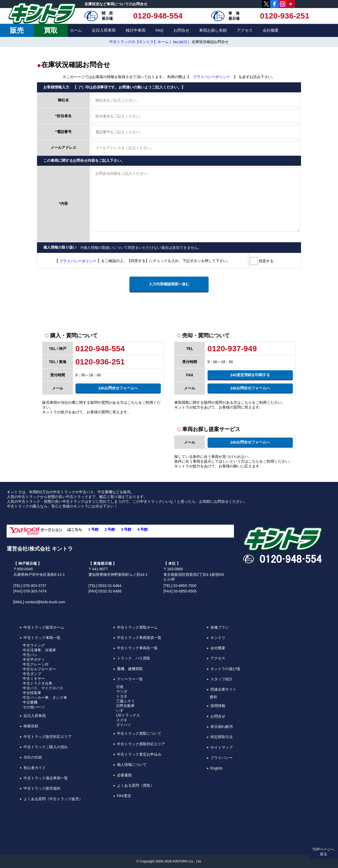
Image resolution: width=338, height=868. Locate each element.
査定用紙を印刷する (250, 375)
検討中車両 (136, 30)
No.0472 (180, 42)
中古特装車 (32, 693)
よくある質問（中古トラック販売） (53, 799)
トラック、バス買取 (134, 658)
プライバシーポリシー (212, 77)
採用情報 (218, 706)
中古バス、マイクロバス (43, 688)
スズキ (122, 720)
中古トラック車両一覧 (42, 638)
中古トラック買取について (139, 734)
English (217, 768)
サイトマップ (222, 747)
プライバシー (222, 758)
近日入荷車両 (104, 30)
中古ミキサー (34, 679)
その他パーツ (34, 707)
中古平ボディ (34, 660)
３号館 (126, 529)
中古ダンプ (32, 674)
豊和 (213, 697)
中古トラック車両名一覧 (137, 648)
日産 (120, 687)
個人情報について (132, 765)
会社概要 (271, 30)
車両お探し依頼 (213, 30)
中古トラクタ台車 (37, 683)
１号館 (93, 529)
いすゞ (122, 710)
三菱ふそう (125, 701)
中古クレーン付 (36, 664)
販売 (17, 30)
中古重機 (30, 702)
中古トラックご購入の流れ (46, 747)
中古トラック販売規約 (42, 789)
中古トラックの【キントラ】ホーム (139, 42)
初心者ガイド (35, 768)
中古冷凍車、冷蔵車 (39, 650)
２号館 (109, 529)
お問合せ (181, 30)
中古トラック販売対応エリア (48, 737)
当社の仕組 (33, 757)
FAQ (159, 30)
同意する (266, 261)
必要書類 (124, 775)
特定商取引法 (222, 737)
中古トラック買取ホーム (137, 627)
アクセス (245, 30)
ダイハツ (124, 725)
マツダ (122, 691)
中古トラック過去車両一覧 (46, 778)
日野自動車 (125, 706)
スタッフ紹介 (222, 679)
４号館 (142, 529)
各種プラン (220, 627)
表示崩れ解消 (222, 727)
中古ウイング (34, 645)
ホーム (76, 30)
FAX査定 (124, 796)
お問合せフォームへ (118, 388)
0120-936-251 (285, 16)
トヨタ (122, 696)
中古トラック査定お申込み (139, 754)
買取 (51, 30)
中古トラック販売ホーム (44, 627)
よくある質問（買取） (135, 785)
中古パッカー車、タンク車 (45, 698)
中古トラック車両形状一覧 (139, 638)
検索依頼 (31, 726)
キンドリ (218, 638)
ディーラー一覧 (130, 679)
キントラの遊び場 (225, 669)
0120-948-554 (158, 16)
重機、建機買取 (130, 669)
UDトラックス (128, 715)
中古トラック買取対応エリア (141, 744)
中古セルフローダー (39, 669)
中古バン (30, 655)
